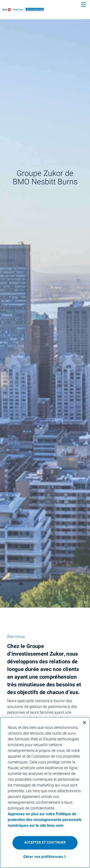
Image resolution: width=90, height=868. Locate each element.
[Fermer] (84, 723)
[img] (45, 304)
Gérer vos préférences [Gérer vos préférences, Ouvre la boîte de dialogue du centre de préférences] (43, 857)
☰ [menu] (83, 5)
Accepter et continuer (45, 842)
